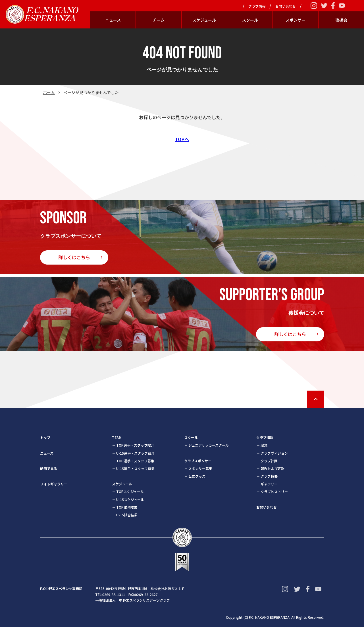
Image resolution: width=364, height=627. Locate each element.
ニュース (113, 20)
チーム (159, 20)
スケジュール (204, 20)
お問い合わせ (286, 6)
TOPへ (182, 139)
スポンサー (296, 20)
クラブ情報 (257, 6)
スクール (250, 20)
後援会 (341, 20)
